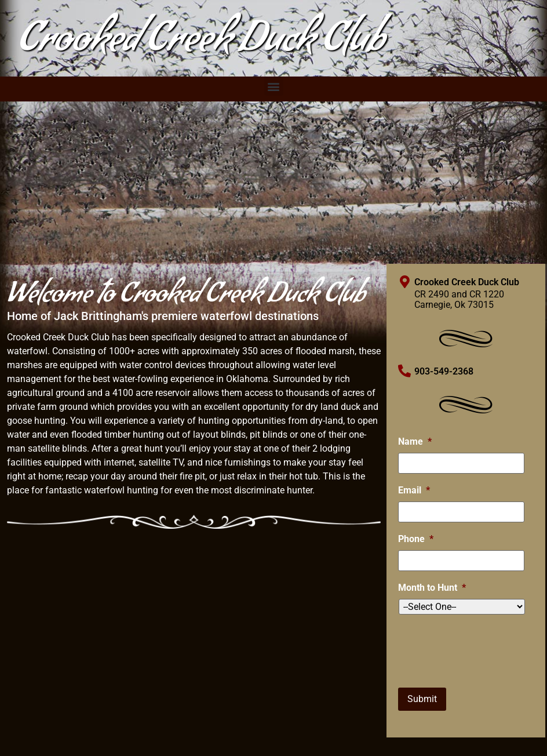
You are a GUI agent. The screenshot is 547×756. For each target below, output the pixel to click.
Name (415, 441)
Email (414, 490)
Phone (416, 539)
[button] (274, 86)
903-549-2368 (444, 371)
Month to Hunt (432, 588)
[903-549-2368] (404, 371)
